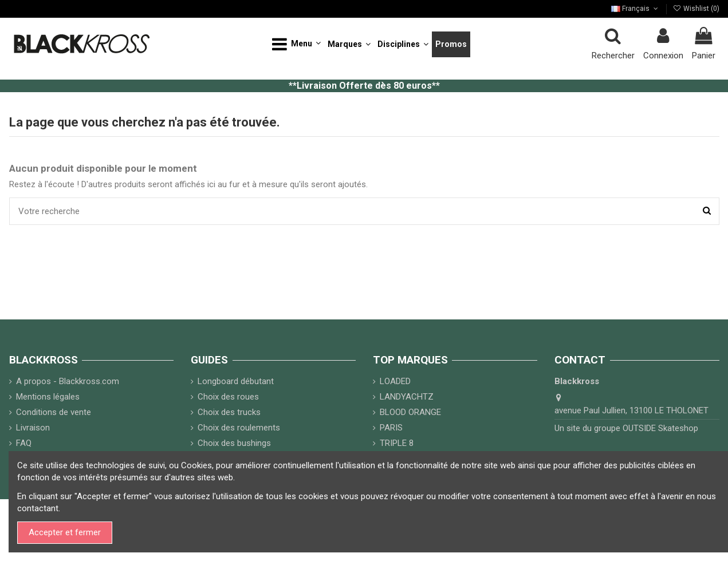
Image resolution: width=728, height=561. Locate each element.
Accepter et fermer (65, 532)
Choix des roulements (239, 428)
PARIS (391, 428)
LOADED (395, 381)
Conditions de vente (54, 412)
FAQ (24, 443)
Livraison (33, 428)
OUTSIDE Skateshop (660, 428)
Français (635, 9)
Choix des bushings (234, 443)
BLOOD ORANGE (410, 412)
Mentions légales (48, 397)
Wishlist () (696, 9)
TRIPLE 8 (397, 443)
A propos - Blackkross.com (68, 381)
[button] (296, 44)
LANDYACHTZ (407, 397)
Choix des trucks (229, 412)
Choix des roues (228, 397)
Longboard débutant (236, 381)
